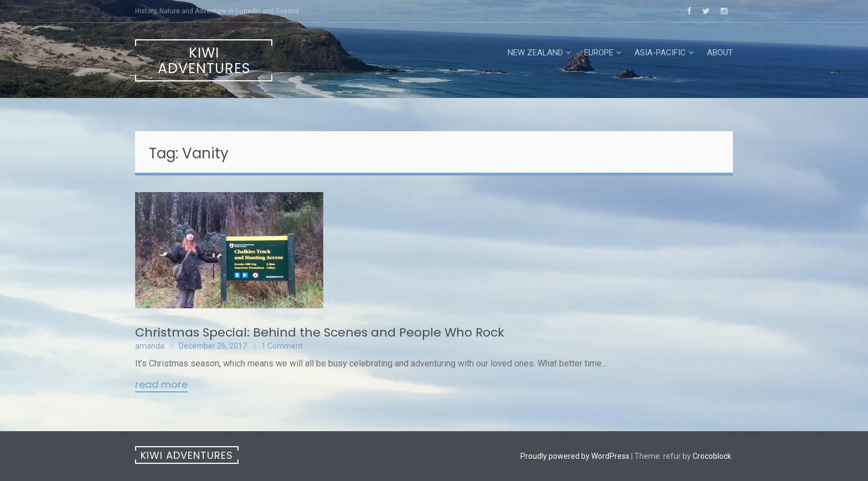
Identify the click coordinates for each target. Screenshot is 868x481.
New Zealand (535, 53)
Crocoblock (712, 456)
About (720, 53)
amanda (150, 346)
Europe (599, 53)
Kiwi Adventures (204, 61)
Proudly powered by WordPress (575, 456)
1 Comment (282, 346)
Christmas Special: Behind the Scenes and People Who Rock (320, 332)
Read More (161, 385)
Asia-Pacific (660, 53)
